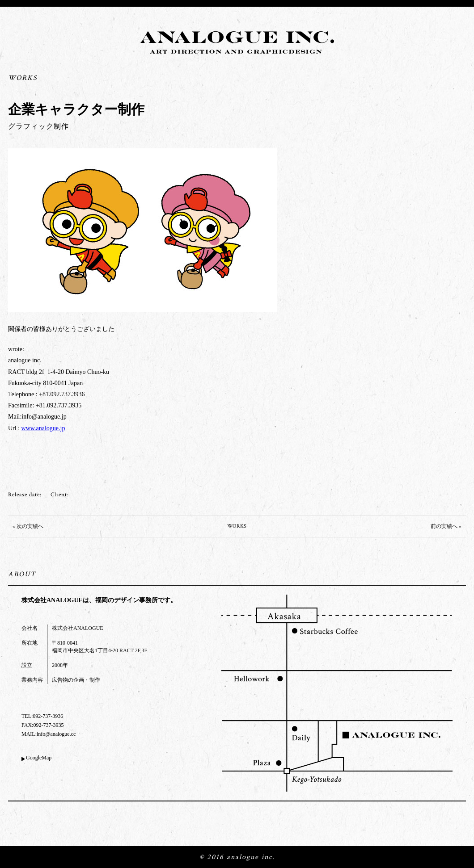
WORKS (23, 78)
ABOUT (22, 574)
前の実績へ (444, 526)
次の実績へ (30, 526)
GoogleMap (39, 758)
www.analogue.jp (43, 428)
